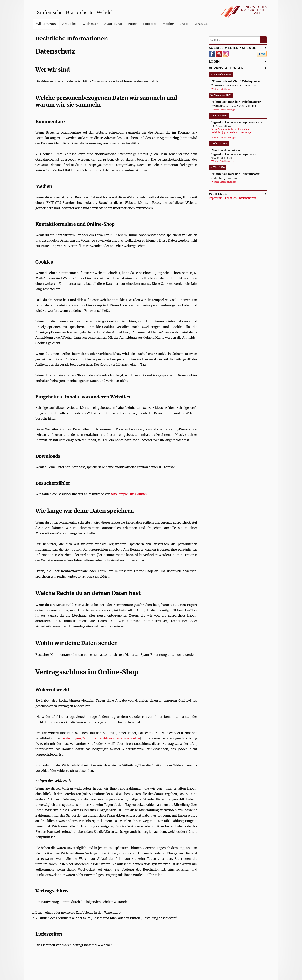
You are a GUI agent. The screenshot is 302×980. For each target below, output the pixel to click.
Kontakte (201, 24)
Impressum (216, 198)
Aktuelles (69, 24)
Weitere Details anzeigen (224, 89)
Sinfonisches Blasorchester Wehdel (75, 12)
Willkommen (46, 24)
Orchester (90, 24)
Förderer (150, 24)
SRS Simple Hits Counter (129, 494)
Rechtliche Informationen (240, 198)
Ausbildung (113, 24)
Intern (133, 24)
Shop (184, 24)
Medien (168, 24)
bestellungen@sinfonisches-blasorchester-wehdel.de (101, 738)
